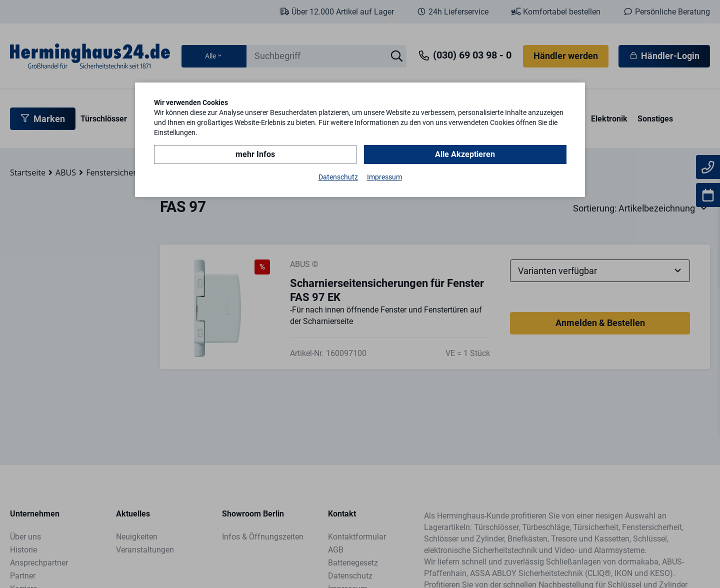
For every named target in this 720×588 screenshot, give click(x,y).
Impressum (384, 177)
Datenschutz (338, 177)
